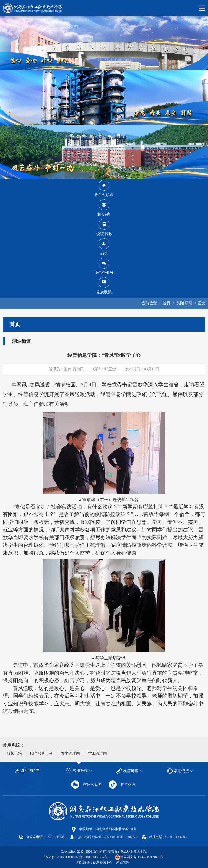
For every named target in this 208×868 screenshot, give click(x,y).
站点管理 (123, 863)
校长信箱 (14, 753)
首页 (167, 303)
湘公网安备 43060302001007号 (142, 857)
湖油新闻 (185, 303)
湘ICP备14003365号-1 (94, 857)
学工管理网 (97, 753)
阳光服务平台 (41, 753)
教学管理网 (70, 753)
